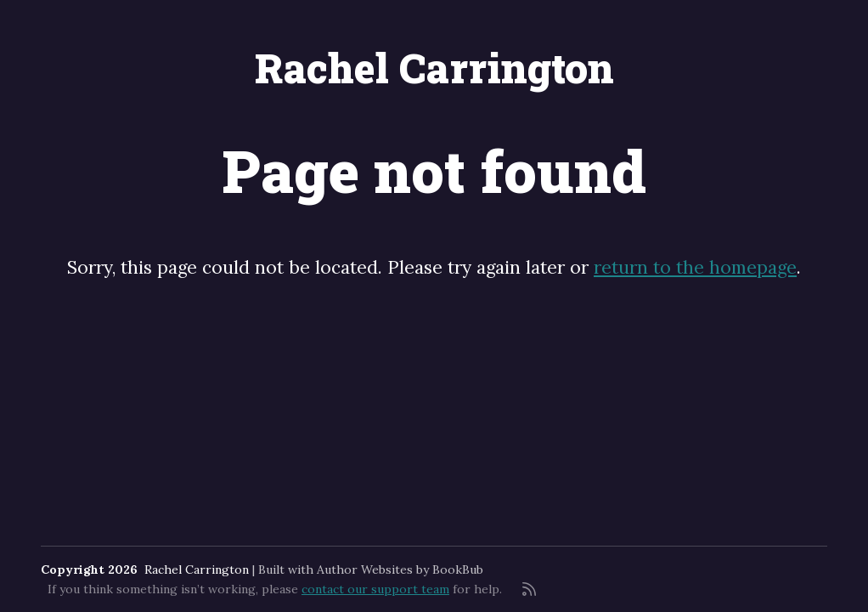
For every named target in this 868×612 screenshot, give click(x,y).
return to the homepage (695, 267)
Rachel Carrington (434, 68)
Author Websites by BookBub (400, 569)
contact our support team (375, 589)
